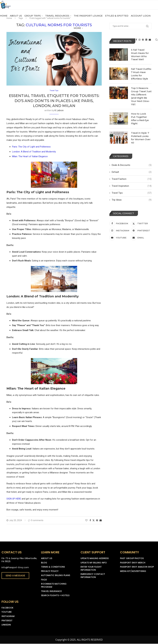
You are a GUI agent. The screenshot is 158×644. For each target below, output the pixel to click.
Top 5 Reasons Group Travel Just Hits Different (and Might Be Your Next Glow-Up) (141, 95)
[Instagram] (139, 44)
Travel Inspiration (132, 183)
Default (132, 169)
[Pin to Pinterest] (97, 521)
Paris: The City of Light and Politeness (31, 147)
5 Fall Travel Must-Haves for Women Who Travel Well (141, 53)
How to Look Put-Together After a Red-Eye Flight (141, 115)
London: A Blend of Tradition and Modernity (34, 152)
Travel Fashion (132, 176)
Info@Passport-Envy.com (15, 568)
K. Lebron (59, 111)
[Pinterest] (143, 44)
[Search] (156, 44)
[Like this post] (86, 521)
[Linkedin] (146, 44)
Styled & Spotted (117, 19)
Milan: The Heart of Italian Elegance (30, 157)
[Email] (150, 44)
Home (4, 19)
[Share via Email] (101, 521)
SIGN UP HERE (14, 499)
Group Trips (33, 19)
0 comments (36, 521)
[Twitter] (141, 220)
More (77, 31)
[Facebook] (136, 44)
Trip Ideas (132, 197)
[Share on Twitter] (94, 521)
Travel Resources (57, 19)
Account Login (141, 19)
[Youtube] (120, 235)
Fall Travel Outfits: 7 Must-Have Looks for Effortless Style (141, 73)
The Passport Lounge (88, 19)
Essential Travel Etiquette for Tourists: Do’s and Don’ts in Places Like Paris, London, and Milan (54, 101)
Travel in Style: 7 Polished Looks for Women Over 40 (140, 135)
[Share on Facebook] (90, 521)
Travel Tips (132, 190)
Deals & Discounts (132, 162)
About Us (16, 19)
